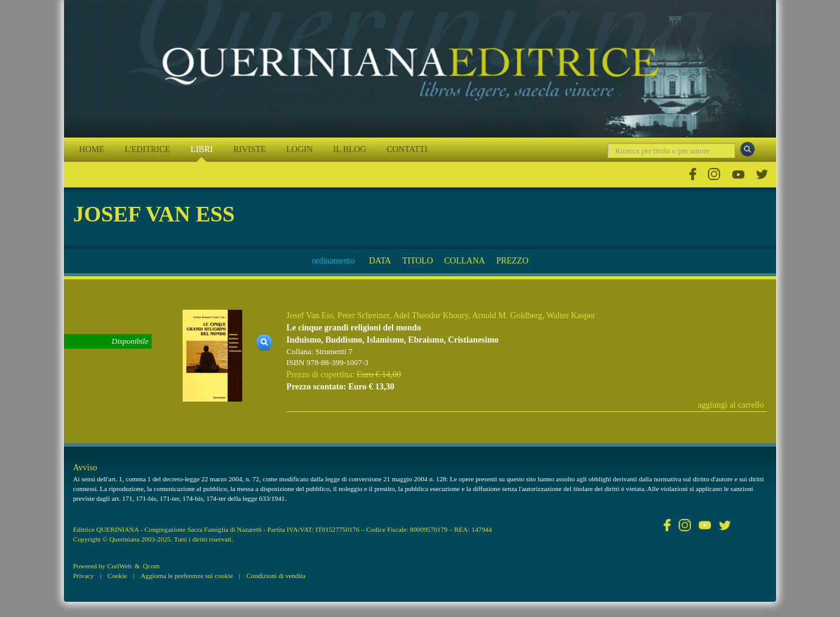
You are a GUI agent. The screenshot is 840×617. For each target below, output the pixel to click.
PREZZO (512, 261)
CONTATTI (407, 149)
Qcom (151, 566)
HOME (92, 149)
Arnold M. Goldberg (507, 315)
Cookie (117, 576)
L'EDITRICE (148, 149)
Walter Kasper (570, 315)
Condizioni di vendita (276, 576)
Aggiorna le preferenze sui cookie (187, 576)
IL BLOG (349, 149)
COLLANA (465, 261)
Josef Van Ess (310, 315)
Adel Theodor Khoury (431, 315)
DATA (380, 261)
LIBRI (202, 149)
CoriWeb (119, 566)
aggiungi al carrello (731, 405)
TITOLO (418, 261)
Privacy (83, 576)
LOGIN (299, 149)
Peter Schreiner (363, 315)
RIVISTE (250, 149)
